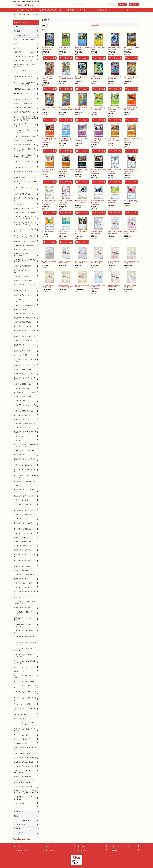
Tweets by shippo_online (21, 839)
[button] (127, 10)
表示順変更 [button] (96, 25)
